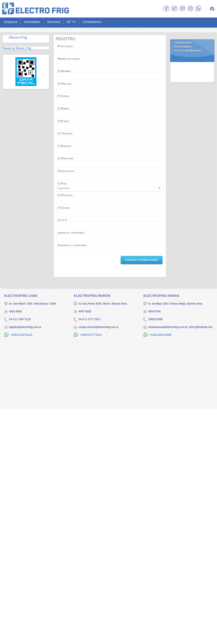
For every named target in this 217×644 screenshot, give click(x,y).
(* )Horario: (65, 146)
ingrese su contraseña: (71, 233)
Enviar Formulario (141, 260)
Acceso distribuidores (188, 51)
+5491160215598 (160, 335)
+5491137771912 (91, 335)
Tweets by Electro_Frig (17, 48)
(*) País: (62, 183)
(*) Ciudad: (64, 208)
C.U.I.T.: (63, 220)
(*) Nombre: (64, 71)
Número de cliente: (69, 59)
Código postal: (66, 171)
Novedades (32, 22)
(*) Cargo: (64, 96)
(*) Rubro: (64, 108)
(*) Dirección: (66, 158)
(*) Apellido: (65, 84)
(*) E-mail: (63, 121)
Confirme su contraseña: (72, 245)
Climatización (183, 43)
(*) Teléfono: (65, 133)
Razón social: (66, 46)
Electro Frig (18, 37)
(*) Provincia (65, 195)
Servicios (54, 22)
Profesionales (183, 47)
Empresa (11, 22)
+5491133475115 (21, 335)
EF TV (72, 22)
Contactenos (92, 22)
